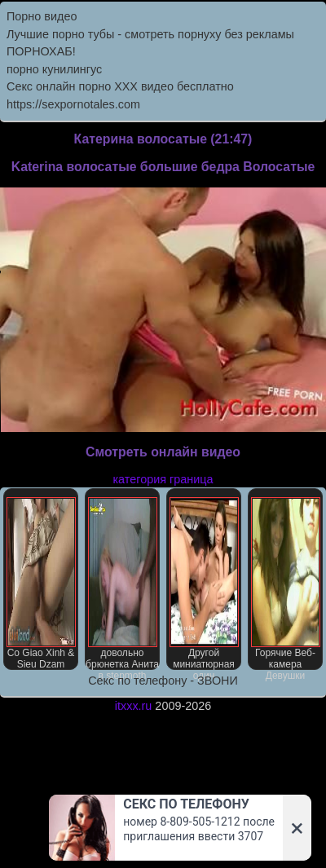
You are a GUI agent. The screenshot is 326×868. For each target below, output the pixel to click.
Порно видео (42, 16)
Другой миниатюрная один (204, 584)
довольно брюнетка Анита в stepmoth (122, 584)
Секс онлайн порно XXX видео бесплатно (120, 86)
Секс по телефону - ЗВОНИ (163, 681)
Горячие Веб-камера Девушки (286, 584)
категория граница (163, 479)
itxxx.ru (134, 706)
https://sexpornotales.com (73, 104)
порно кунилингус (54, 69)
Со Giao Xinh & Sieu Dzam (41, 584)
